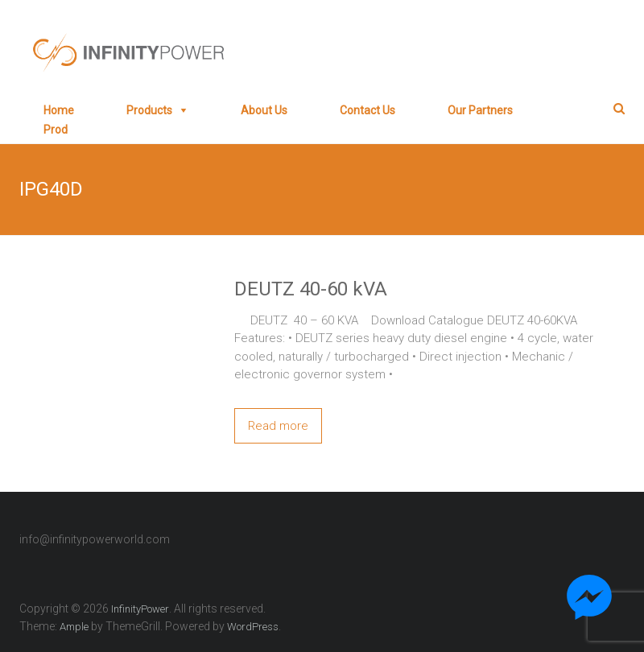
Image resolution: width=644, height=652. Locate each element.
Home (59, 110)
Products (149, 110)
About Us (264, 110)
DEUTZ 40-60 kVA (311, 289)
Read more (278, 426)
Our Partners (480, 110)
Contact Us (367, 110)
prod (56, 130)
